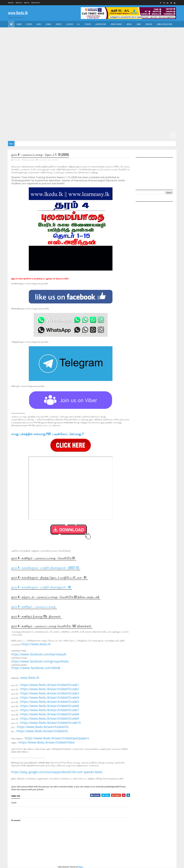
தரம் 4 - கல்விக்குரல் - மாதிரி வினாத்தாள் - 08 (41, 587)
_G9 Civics (151, 76)
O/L (11, 44)
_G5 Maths (28, 122)
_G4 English (131, 122)
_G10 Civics (37, 63)
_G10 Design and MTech (115, 63)
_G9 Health (58, 83)
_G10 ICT (133, 70)
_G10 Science (56, 76)
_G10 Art (170, 57)
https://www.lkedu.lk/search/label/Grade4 (50, 697)
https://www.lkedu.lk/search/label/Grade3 (50, 693)
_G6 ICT (167, 109)
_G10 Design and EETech (92, 63)
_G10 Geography (71, 70)
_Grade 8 (50, 89)
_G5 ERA (40, 122)
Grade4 (55, 160)
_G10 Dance (50, 63)
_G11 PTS (39, 57)
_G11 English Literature (47, 50)
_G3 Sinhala (55, 128)
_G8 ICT (167, 89)
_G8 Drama (98, 89)
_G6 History (155, 109)
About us (27, 3)
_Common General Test (19, 37)
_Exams (48, 24)
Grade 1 (63, 135)
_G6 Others (40, 115)
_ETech (112, 37)
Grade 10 (128, 57)
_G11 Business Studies (67, 44)
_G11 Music (27, 57)
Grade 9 (117, 76)
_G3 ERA (105, 128)
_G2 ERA (40, 135)
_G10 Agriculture (155, 57)
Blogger (80, 867)
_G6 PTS (52, 115)
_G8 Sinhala (92, 96)
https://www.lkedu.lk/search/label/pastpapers (57, 738)
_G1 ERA (136, 135)
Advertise (11, 3)
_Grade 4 (93, 122)
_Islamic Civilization (19, 31)
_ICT (35, 37)
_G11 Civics (85, 44)
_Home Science (116, 24)
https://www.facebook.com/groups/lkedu (40, 661)
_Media (129, 24)
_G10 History (101, 70)
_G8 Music (27, 96)
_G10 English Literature (20, 70)
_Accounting (60, 37)
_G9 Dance (163, 76)
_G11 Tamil (94, 57)
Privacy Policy (36, 3)
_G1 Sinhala (86, 135)
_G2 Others (51, 135)
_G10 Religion (41, 76)
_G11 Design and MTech (161, 44)
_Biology (123, 37)
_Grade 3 (42, 128)
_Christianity (49, 31)
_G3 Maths (94, 128)
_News (39, 24)
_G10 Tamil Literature (101, 76)
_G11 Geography (97, 50)
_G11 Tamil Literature (111, 57)
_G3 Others (117, 128)
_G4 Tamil (118, 122)
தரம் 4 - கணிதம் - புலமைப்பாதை (33, 606)
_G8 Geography (126, 89)
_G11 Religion (52, 57)
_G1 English (112, 135)
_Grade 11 (21, 44)
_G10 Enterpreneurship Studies (47, 70)
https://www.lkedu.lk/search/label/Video (47, 742)
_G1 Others (147, 135)
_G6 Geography (126, 109)
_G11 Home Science (144, 50)
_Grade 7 (127, 96)
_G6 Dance (85, 109)
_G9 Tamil (28, 89)
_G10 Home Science (118, 70)
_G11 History (127, 50)
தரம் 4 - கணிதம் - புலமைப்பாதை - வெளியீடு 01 (43, 558)
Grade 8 (39, 89)
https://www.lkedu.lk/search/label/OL (43, 727)
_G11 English (28, 50)
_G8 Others (40, 96)
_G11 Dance (98, 44)
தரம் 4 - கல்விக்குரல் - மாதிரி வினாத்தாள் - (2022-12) (45, 568)
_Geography (153, 31)
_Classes (69, 24)
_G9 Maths (95, 83)
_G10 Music (158, 70)
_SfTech (102, 37)
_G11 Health (113, 50)
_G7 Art (138, 96)
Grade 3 (32, 128)
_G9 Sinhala (15, 89)
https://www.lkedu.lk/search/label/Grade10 (50, 723)
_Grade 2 (140, 128)
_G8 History (155, 89)
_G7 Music (107, 102)
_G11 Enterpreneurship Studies (74, 50)
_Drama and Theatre (106, 31)
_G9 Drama (14, 83)
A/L (79, 24)
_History (63, 31)
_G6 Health (141, 109)
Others (29, 24)
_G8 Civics (72, 89)
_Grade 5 (127, 115)
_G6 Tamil (105, 115)
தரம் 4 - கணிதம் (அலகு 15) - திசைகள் (36, 616)
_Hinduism (35, 31)
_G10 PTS (28, 76)
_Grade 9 (128, 76)
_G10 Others (15, 76)
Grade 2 (129, 128)
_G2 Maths (28, 135)
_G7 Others (120, 102)
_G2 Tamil (166, 128)
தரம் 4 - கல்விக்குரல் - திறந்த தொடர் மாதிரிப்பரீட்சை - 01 (49, 577)
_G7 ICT (83, 102)
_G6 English (111, 109)
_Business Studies (77, 37)
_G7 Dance (162, 96)
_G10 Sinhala (70, 76)
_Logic (122, 31)
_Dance (91, 31)
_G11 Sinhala (81, 57)
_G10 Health (86, 70)
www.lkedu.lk (18, 13)
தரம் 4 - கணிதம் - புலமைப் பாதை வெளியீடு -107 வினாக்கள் (51, 626)
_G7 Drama (14, 102)
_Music (81, 31)
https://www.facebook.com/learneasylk (39, 654)
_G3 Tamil (68, 128)
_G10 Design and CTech (68, 63)
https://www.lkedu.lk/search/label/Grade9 (50, 718)
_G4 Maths (144, 122)
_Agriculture (101, 24)
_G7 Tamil (28, 109)
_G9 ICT (83, 83)
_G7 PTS (132, 102)
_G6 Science (78, 115)
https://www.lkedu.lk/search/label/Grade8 (50, 714)
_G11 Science (67, 57)
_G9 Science (158, 83)
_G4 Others (167, 122)
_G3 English (81, 128)
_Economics (45, 37)
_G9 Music (107, 83)
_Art (72, 31)
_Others (87, 24)
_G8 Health (141, 89)
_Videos (58, 24)
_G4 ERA (156, 122)
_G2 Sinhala (153, 128)
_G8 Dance (85, 89)
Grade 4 (82, 122)
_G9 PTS (132, 83)
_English (149, 24)
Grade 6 (39, 109)
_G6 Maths (14, 115)
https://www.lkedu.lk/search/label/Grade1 (50, 685)
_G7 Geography (43, 102)
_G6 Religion (64, 115)
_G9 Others (120, 83)
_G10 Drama (133, 63)
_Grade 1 (74, 135)
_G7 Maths (95, 102)
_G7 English (28, 102)
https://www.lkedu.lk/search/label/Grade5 (50, 702)
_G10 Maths (145, 70)
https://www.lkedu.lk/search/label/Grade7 (50, 710)
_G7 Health (58, 102)
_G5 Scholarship (67, 122)
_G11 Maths (15, 57)
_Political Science (136, 31)
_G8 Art (61, 89)
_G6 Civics (72, 109)
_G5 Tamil (161, 115)
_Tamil (138, 24)
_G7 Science (158, 102)
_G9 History (72, 83)
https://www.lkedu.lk (36, 644)
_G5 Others (51, 122)
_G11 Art (50, 44)
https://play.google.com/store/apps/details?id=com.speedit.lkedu (57, 772)
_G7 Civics (149, 96)
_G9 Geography (43, 83)
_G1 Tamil (99, 135)
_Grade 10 (139, 57)
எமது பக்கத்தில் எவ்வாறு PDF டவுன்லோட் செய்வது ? (47, 434)
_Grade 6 (50, 109)
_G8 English (111, 89)
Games (19, 24)
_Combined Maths (163, 37)
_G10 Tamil (84, 76)
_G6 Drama (98, 109)
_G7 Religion (144, 102)
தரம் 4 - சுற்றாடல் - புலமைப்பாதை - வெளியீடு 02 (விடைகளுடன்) (55, 597)
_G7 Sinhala (15, 109)
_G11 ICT (158, 50)
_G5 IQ (137, 115)
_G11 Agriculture (36, 44)
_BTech (91, 37)
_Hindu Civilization (164, 24)
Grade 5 (116, 115)
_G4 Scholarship (17, 128)
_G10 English (147, 63)
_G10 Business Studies (19, 63)
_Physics (148, 37)
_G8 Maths (14, 96)
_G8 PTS (52, 96)
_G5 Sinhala (149, 115)
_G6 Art (61, 109)
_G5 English (15, 122)
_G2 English (15, 135)
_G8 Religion (64, 96)
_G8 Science (78, 96)
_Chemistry (136, 37)
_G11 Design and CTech (115, 44)
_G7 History (72, 102)
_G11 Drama (15, 50)
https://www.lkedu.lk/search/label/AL (42, 731)
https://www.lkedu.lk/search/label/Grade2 (50, 689)
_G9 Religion (144, 83)
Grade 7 (116, 96)
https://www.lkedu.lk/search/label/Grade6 (50, 706)
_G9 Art (139, 76)
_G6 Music (27, 115)
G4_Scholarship (45, 160)
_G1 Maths (125, 135)
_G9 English (28, 83)
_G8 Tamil (105, 96)
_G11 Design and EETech (138, 44)
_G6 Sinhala (92, 115)
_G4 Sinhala (105, 122)
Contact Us (19, 3)
